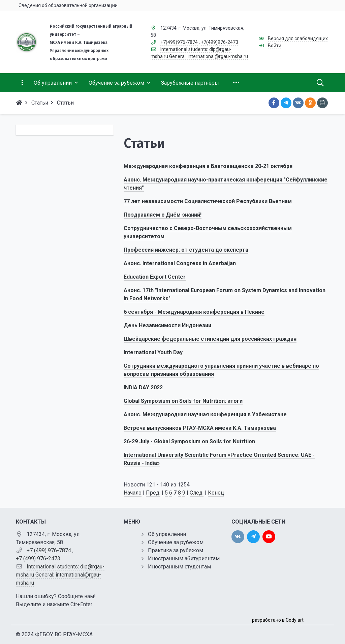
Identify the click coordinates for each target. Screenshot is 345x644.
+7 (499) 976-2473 (38, 558)
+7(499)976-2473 (219, 42)
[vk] (238, 537)
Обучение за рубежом (176, 542)
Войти (275, 46)
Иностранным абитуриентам (184, 558)
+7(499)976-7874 (179, 42)
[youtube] (269, 537)
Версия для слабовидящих (298, 38)
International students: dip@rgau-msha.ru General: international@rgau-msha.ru (60, 575)
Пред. (153, 493)
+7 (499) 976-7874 (49, 550)
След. (197, 493)
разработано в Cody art (278, 620)
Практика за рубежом (176, 550)
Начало (133, 493)
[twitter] (253, 537)
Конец (216, 493)
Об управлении (167, 534)
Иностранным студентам (179, 567)
